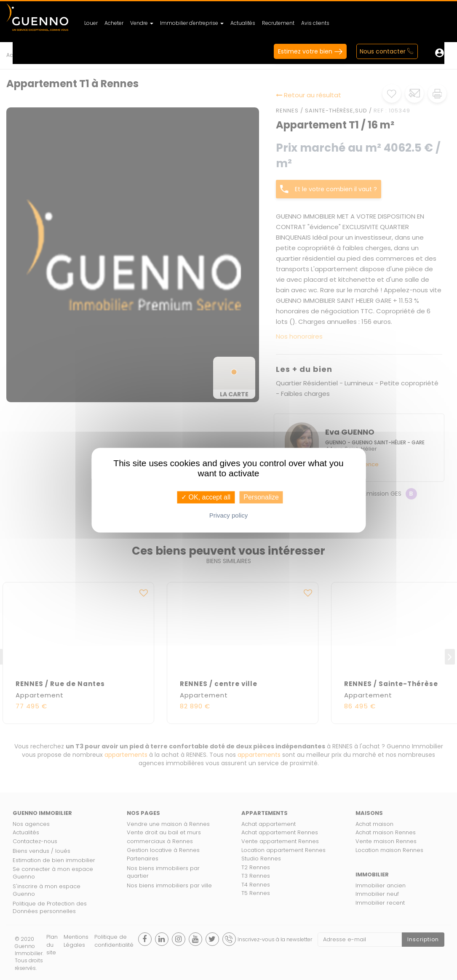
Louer (91, 23)
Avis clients (315, 23)
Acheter (114, 23)
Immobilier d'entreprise (192, 23)
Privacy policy (229, 515)
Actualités (243, 23)
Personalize (261, 497)
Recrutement (278, 23)
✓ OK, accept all (206, 497)
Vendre (142, 23)
